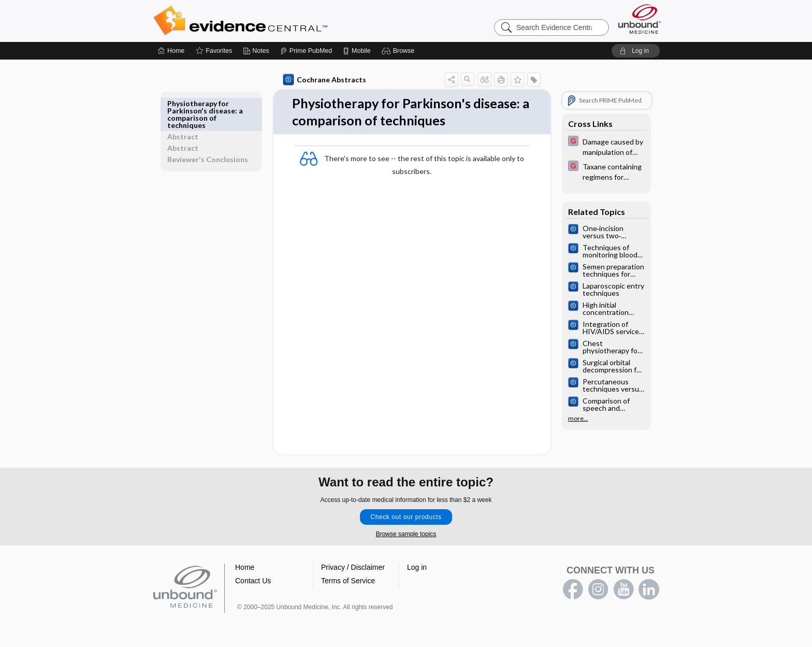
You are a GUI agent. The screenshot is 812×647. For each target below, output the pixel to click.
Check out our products (406, 517)
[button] (400, 51)
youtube (624, 590)
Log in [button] (417, 568)
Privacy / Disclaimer (353, 568)
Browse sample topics (406, 535)
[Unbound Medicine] (640, 19)
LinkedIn (649, 590)
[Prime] (306, 51)
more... (576, 419)
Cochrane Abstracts (323, 80)
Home (245, 568)
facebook (573, 590)
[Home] (171, 51)
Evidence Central (282, 21)
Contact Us (253, 581)
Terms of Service (348, 581)
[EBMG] (604, 146)
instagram (598, 590)
